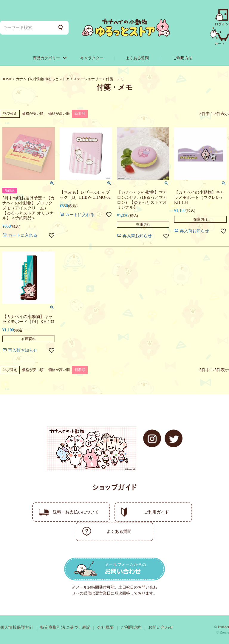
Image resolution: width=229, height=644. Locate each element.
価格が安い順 (33, 114)
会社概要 (106, 627)
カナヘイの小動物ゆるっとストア (43, 79)
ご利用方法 (183, 58)
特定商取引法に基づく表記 (65, 627)
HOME (7, 79)
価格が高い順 (59, 114)
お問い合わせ (161, 627)
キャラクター (92, 58)
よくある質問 (137, 58)
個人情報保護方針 (17, 627)
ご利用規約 (131, 627)
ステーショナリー (88, 79)
